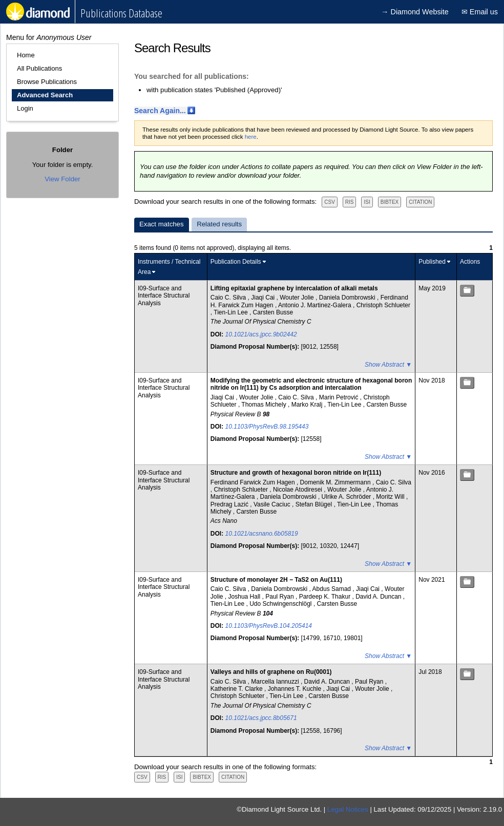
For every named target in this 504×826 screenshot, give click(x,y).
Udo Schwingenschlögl (281, 604)
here (251, 137)
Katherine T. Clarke (237, 689)
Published (432, 262)
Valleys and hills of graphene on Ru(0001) (271, 672)
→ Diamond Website (415, 12)
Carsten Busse (273, 312)
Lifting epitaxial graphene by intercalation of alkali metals (294, 288)
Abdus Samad (333, 589)
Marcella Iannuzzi (276, 682)
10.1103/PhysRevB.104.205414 (269, 626)
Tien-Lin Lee (232, 312)
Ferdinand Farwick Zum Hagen (254, 482)
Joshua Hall (245, 597)
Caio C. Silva (229, 298)
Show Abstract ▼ (388, 365)
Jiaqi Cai (264, 298)
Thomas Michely (265, 405)
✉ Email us (480, 12)
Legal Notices (348, 809)
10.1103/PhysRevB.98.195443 (267, 427)
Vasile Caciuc (273, 504)
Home (26, 55)
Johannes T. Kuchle (296, 689)
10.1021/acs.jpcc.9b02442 (261, 334)
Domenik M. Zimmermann (336, 482)
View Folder (62, 179)
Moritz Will (391, 497)
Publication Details (236, 262)
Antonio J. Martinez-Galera (316, 305)
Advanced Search (45, 95)
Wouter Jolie (298, 298)
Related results (219, 224)
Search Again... (160, 111)
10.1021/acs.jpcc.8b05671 (261, 718)
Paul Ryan (280, 597)
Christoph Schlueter (383, 305)
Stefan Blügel (315, 504)
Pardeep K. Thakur (326, 597)
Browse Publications (47, 82)
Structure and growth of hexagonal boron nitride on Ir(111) (296, 473)
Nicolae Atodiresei (298, 490)
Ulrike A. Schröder (347, 497)
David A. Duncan (379, 597)
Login (25, 108)
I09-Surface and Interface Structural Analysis (164, 296)
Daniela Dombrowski (348, 298)
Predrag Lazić (230, 504)
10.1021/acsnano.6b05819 (262, 534)
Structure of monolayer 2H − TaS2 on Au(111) (276, 580)
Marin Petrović (340, 397)
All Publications (39, 68)
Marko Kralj (308, 405)
